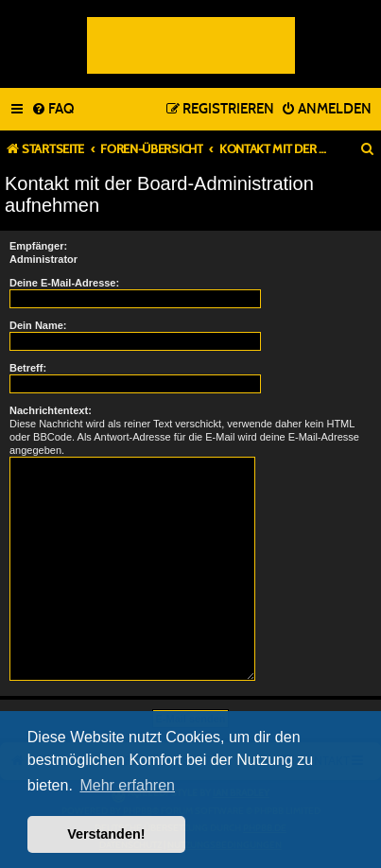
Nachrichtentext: (51, 410)
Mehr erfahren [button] (127, 785)
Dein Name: (38, 325)
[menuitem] (52, 110)
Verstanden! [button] (106, 834)
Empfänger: (38, 246)
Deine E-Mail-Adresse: (64, 283)
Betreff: (28, 368)
